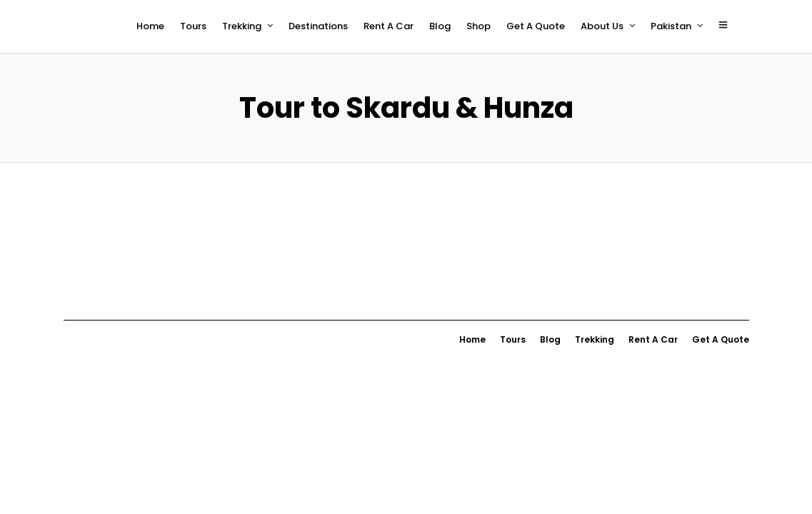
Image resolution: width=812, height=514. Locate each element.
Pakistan (671, 26)
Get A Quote (536, 26)
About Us (602, 26)
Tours (193, 26)
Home (150, 26)
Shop (478, 26)
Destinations (318, 26)
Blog (440, 26)
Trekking (242, 26)
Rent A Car (389, 26)
